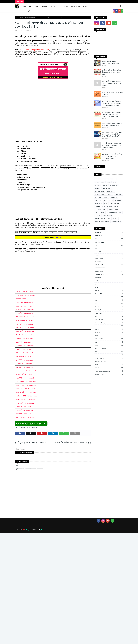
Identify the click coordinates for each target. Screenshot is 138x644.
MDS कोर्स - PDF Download (25, 378)
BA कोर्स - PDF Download (24, 349)
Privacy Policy (29, 11)
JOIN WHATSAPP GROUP (31, 424)
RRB (96, 212)
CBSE (114, 182)
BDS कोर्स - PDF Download (25, 414)
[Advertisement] (53, 96)
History (106, 197)
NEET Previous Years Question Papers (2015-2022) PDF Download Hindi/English (112, 114)
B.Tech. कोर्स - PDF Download (26, 353)
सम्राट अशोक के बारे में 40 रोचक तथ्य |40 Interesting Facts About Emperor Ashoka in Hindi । (113, 103)
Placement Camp (100, 206)
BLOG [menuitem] (31, 6)
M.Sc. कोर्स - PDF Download (25, 320)
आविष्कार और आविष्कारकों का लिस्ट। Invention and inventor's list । (112, 72)
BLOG (22, 18)
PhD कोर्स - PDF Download (25, 303)
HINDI (100, 197)
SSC (120, 212)
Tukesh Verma (21, 31)
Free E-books (118, 194)
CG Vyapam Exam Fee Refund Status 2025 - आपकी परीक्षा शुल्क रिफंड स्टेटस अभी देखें (112, 134)
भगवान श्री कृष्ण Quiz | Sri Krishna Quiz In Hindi (113, 93)
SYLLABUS (97, 216)
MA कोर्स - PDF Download (24, 367)
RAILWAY (109, 206)
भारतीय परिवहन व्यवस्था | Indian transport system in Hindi (112, 124)
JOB (96, 200)
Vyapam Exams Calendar (102, 222)
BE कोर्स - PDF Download (24, 299)
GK (96, 197)
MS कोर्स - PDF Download (24, 324)
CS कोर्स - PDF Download (24, 338)
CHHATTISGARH (114, 185)
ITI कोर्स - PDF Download (24, 364)
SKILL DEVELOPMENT (112, 212)
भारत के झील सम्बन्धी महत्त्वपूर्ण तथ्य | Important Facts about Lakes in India (112, 83)
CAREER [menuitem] (86, 6)
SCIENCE (34, 427)
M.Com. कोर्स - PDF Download (26, 385)
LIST (105, 200)
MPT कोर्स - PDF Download (25, 407)
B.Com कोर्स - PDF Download (26, 295)
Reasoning (98, 209)
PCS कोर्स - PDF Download (25, 313)
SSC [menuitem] (59, 6)
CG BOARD (98, 185)
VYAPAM (115, 219)
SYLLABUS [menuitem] (44, 6)
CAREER (109, 182)
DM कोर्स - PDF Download (25, 360)
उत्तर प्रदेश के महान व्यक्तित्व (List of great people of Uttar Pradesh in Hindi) (112, 156)
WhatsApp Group (116, 222)
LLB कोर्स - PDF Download (24, 292)
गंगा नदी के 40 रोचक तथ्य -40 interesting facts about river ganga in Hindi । (111, 145)
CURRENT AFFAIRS (100, 191)
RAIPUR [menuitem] (65, 6)
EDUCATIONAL (110, 191)
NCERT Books (98, 203)
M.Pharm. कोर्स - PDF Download (27, 396)
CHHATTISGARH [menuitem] (75, 6)
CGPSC (105, 185)
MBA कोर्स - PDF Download (25, 331)
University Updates (100, 219)
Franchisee (109, 194)
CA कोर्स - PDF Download (24, 410)
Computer (98, 188)
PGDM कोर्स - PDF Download (25, 389)
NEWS (106, 203)
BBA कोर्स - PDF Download (25, 342)
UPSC (109, 219)
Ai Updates (98, 179)
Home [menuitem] (25, 6)
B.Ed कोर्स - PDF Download (25, 306)
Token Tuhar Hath (107, 216)
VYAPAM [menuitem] (52, 6)
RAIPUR (116, 206)
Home (16, 11)
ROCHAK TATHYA (114, 209)
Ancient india (107, 179)
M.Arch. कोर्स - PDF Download (26, 371)
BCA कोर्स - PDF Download (25, 346)
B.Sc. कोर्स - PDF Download (25, 317)
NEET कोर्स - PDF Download (25, 418)
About (21, 11)
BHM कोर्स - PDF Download (25, 403)
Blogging (29, 530)
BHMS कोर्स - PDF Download (25, 335)
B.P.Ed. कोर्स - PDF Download (26, 400)
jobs (101, 200)
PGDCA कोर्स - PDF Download (26, 382)
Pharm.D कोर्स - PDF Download (26, 392)
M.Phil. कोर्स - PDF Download (25, 374)
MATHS (111, 200)
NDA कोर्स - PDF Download (25, 310)
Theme (43, 530)
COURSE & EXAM (25, 427)
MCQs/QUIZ (118, 200)
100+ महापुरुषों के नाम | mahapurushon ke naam (111, 62)
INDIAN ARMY (114, 197)
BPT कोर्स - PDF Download (25, 356)
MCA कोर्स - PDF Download (25, 328)
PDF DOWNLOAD (114, 203)
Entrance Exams (99, 194)
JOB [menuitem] (37, 6)
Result (105, 209)
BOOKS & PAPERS (99, 182)
